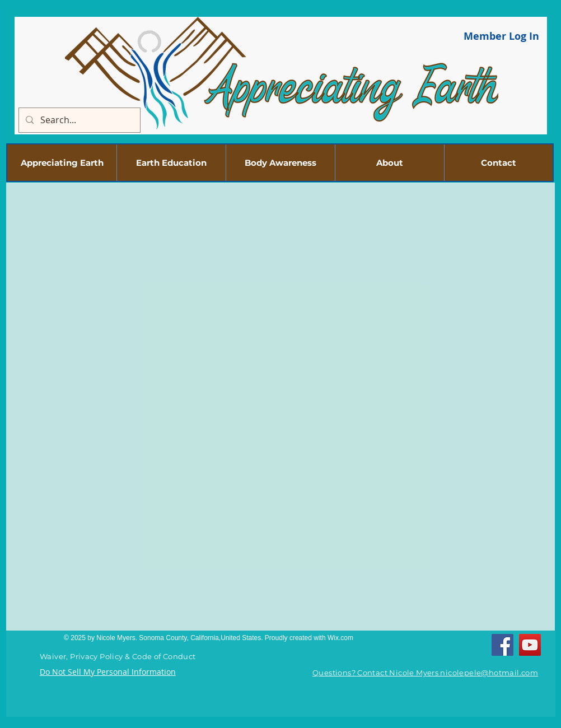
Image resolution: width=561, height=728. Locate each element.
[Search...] (78, 120)
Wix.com (340, 638)
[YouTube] (530, 645)
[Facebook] (502, 645)
